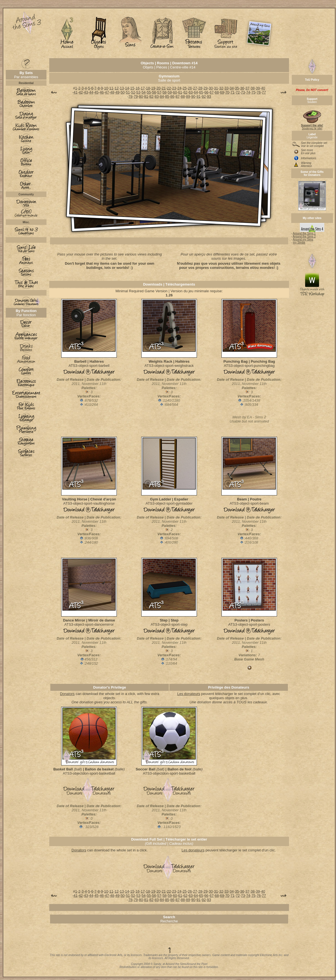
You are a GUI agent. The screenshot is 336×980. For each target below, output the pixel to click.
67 (211, 92)
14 (127, 88)
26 (190, 88)
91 (198, 96)
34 (232, 88)
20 (158, 88)
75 (253, 92)
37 (247, 88)
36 (242, 88)
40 (263, 88)
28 (200, 88)
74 (248, 92)
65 (201, 92)
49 (117, 92)
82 (151, 96)
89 (188, 96)
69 (222, 92)
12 (117, 88)
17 (143, 88)
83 (157, 96)
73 (243, 92)
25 (184, 88)
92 (204, 96)
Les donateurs (189, 694)
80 (141, 96)
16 (137, 88)
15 (132, 88)
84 (162, 96)
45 (97, 92)
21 (164, 88)
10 (106, 88)
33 (226, 88)
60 (175, 92)
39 (258, 88)
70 (227, 92)
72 (238, 92)
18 (148, 88)
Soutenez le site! (312, 126)
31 (216, 88)
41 (75, 92)
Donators (67, 694)
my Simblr (299, 243)
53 (138, 92)
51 (128, 92)
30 (211, 88)
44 (91, 92)
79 (136, 96)
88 (183, 96)
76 (259, 92)
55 (149, 92)
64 (196, 92)
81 (146, 96)
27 (195, 88)
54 (144, 92)
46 (102, 92)
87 (177, 96)
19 (153, 88)
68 (217, 92)
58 (164, 92)
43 (86, 92)
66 (206, 92)
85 (167, 96)
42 (81, 92)
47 (107, 92)
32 (221, 88)
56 (154, 92)
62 (185, 92)
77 (264, 92)
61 (180, 92)
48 (112, 92)
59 (170, 92)
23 (174, 88)
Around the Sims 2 (304, 236)
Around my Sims (303, 240)
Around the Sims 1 (304, 233)
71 (233, 92)
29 (206, 88)
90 (193, 96)
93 (209, 96)
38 (253, 88)
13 (122, 88)
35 (237, 88)
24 (179, 88)
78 (130, 96)
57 (159, 92)
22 (169, 88)
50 (123, 92)
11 (111, 88)
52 (133, 92)
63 (191, 92)
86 (172, 96)
